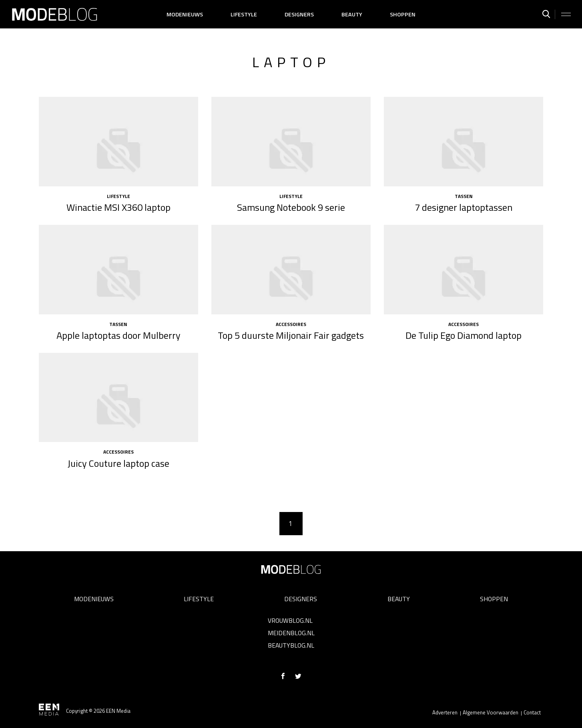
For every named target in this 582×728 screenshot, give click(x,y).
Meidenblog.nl (291, 633)
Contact (532, 712)
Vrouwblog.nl (290, 620)
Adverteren (445, 712)
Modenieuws (185, 14)
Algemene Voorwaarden (491, 712)
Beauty (352, 14)
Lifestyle (244, 14)
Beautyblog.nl (291, 645)
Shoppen (403, 14)
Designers (299, 14)
